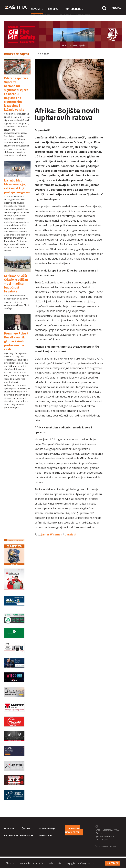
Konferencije (74, 9)
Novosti (37, 9)
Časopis (54, 9)
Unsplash (70, 534)
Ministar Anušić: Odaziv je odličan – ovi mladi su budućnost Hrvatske (16, 283)
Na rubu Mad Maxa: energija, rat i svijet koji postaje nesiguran (17, 186)
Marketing (64, 15)
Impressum (83, 15)
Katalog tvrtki (42, 15)
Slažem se (112, 863)
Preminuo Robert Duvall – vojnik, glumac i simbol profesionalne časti (16, 341)
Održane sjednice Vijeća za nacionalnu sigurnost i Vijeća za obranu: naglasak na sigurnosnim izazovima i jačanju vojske (16, 94)
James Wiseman (52, 534)
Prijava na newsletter (73, 830)
